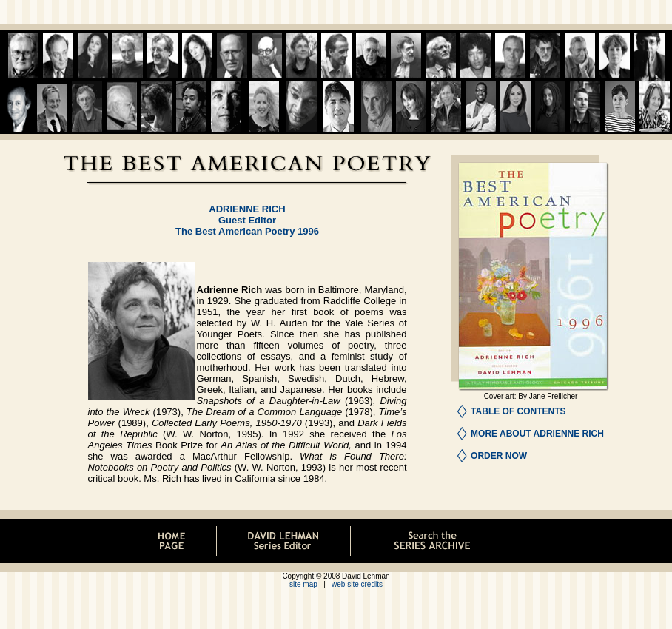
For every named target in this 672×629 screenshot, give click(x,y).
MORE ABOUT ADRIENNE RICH (537, 434)
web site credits (357, 584)
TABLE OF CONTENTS (518, 411)
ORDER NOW (499, 456)
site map (303, 584)
